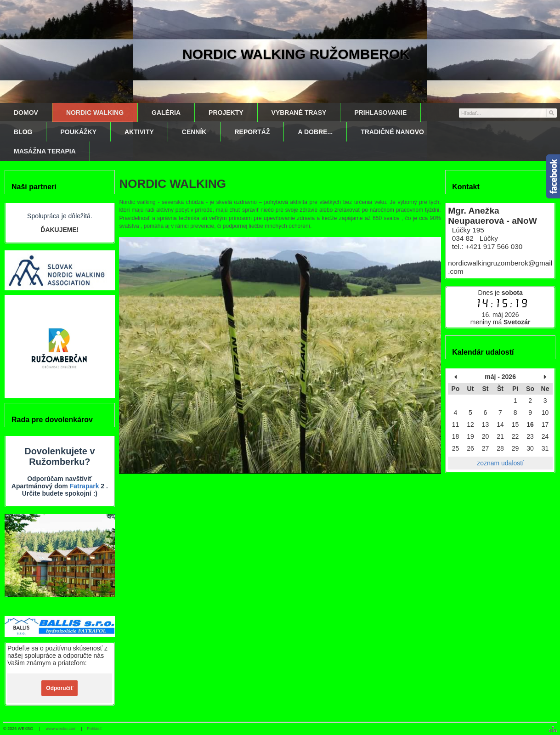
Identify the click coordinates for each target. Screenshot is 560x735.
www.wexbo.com (61, 729)
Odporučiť (59, 688)
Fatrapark (85, 486)
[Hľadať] (551, 113)
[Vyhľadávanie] (508, 113)
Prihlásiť (94, 729)
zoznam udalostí (500, 463)
